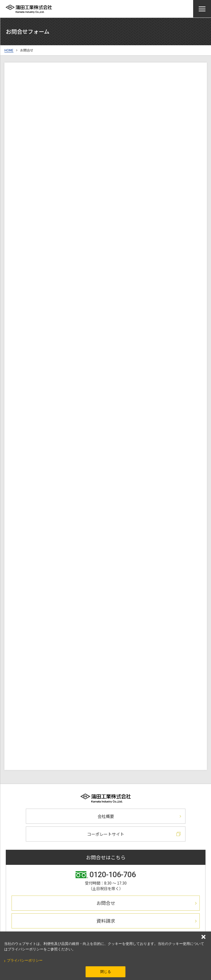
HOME (9, 50)
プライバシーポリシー (25, 960)
